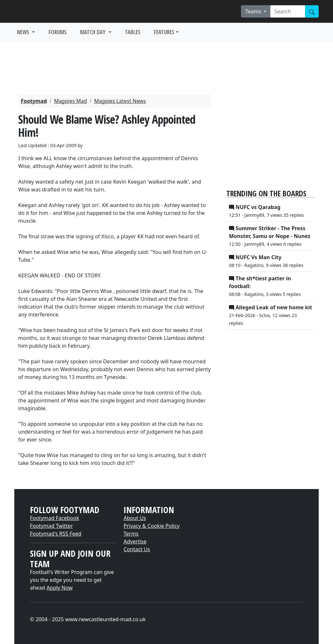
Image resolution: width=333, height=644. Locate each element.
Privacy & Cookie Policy (152, 526)
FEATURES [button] (164, 32)
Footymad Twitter (51, 526)
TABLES (133, 32)
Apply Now (60, 588)
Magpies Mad (70, 101)
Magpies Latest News (120, 101)
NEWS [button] (24, 32)
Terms (131, 534)
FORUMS (58, 32)
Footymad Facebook (54, 518)
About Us (135, 518)
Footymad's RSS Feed (56, 534)
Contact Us (137, 549)
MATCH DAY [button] (93, 32)
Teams (254, 11)
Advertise (135, 541)
